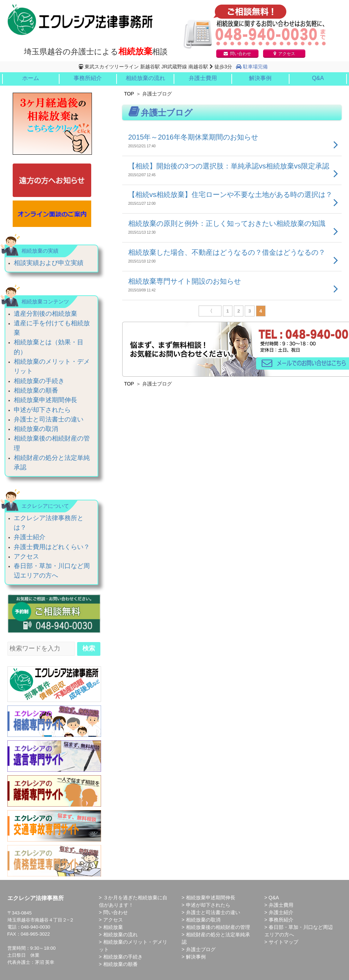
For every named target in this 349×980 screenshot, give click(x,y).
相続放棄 (113, 927)
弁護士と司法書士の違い (49, 419)
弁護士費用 (203, 78)
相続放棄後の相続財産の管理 (218, 927)
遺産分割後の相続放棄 (45, 314)
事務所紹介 (88, 78)
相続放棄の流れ (145, 78)
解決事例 (260, 78)
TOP (129, 94)
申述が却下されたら (42, 410)
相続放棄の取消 (36, 429)
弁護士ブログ (201, 949)
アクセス (284, 54)
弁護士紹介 (30, 537)
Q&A (318, 78)
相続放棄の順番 (36, 390)
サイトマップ (283, 942)
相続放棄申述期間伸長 (45, 400)
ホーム (31, 78)
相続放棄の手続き (39, 381)
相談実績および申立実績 (49, 263)
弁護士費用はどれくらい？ (52, 547)
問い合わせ (237, 54)
